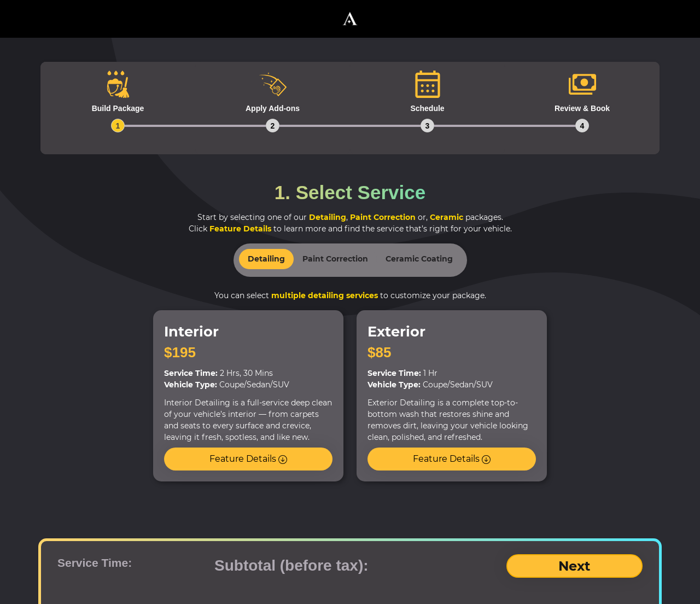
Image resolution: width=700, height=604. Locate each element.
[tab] (118, 108)
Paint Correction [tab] (335, 259)
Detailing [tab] (266, 259)
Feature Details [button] (248, 459)
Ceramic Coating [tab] (419, 259)
